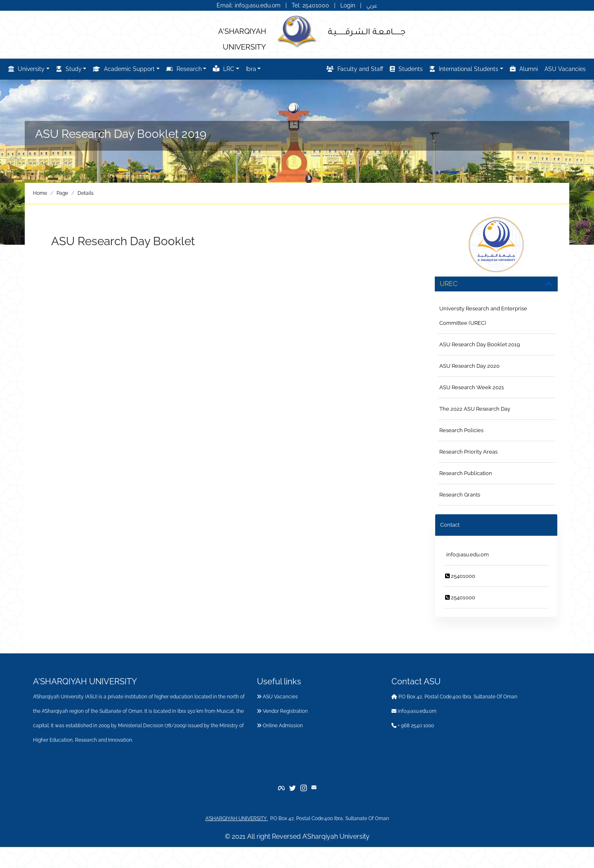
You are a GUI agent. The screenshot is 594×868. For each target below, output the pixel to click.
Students (406, 69)
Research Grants (460, 495)
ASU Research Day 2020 (469, 366)
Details (86, 193)
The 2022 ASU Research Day (475, 409)
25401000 (460, 576)
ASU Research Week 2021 (472, 387)
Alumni (524, 69)
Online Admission (280, 726)
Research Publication (466, 473)
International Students (464, 69)
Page (62, 193)
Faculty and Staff (355, 69)
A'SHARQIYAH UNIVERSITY (237, 818)
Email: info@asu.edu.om (249, 5)
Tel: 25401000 (311, 5)
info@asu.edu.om (467, 555)
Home (40, 193)
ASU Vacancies (565, 69)
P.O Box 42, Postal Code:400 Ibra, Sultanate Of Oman (454, 697)
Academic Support (124, 69)
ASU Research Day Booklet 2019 (480, 344)
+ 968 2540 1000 (413, 726)
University (26, 69)
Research (184, 69)
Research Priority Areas (468, 452)
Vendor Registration (282, 711)
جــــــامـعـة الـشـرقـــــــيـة (367, 31)
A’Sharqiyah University (336, 836)
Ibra (251, 69)
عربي (372, 5)
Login (348, 5)
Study (69, 69)
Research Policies (461, 430)
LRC (224, 69)
